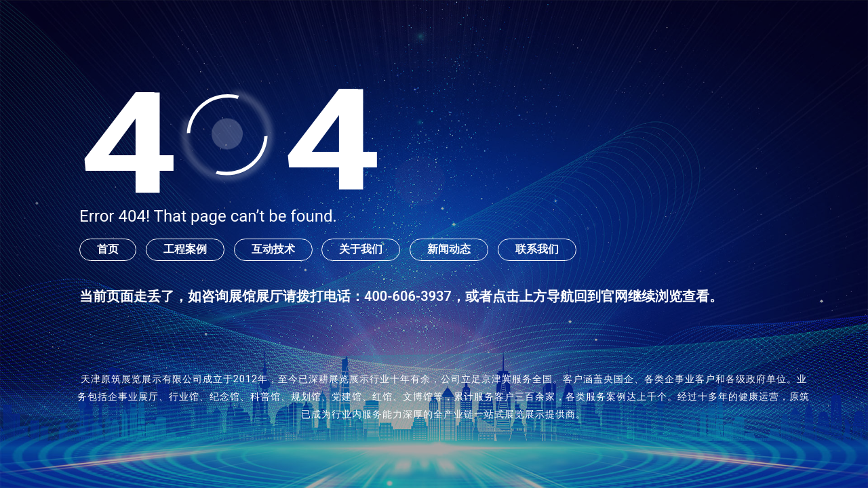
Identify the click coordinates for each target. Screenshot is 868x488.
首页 (108, 249)
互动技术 (273, 249)
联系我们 (537, 249)
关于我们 (361, 249)
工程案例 (185, 249)
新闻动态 (449, 249)
